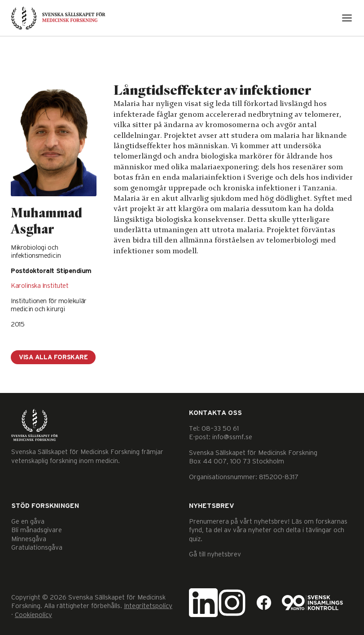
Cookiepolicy (33, 615)
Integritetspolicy (148, 606)
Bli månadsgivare (37, 530)
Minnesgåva (29, 539)
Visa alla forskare (53, 357)
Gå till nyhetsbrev (215, 554)
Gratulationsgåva (37, 548)
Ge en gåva (28, 522)
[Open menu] (347, 18)
